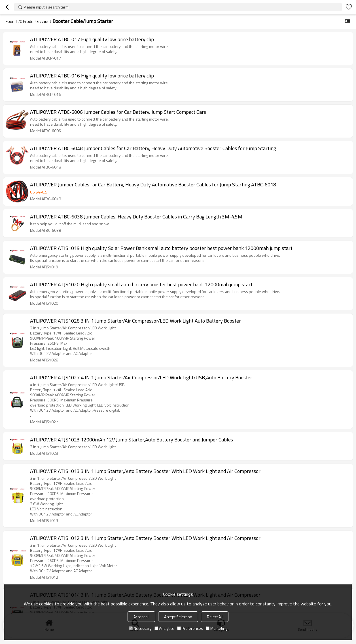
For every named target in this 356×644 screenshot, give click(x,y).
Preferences (190, 628)
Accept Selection (178, 617)
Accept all (141, 617)
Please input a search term (46, 7)
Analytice (164, 628)
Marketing (217, 628)
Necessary (140, 628)
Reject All (215, 617)
